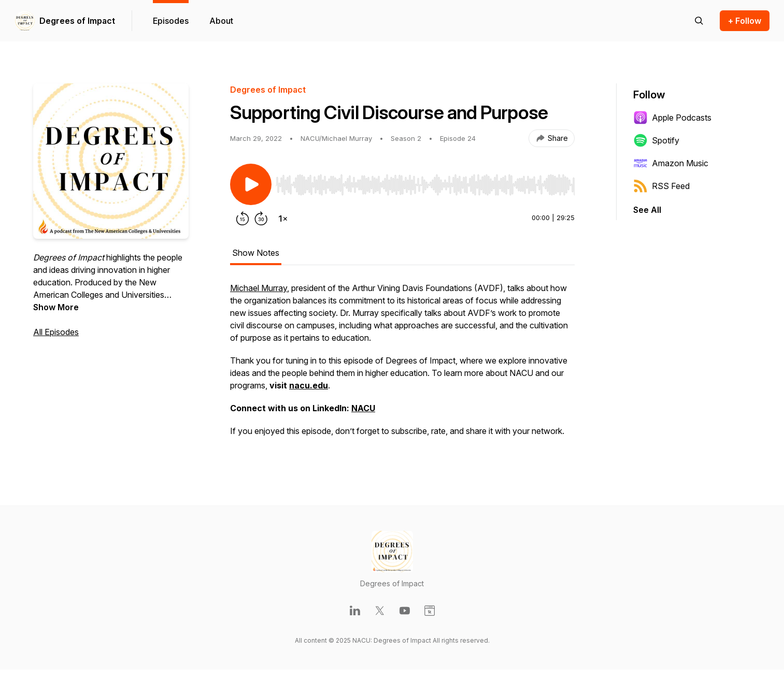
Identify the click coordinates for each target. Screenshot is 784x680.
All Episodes (56, 332)
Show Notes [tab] (256, 253)
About (221, 21)
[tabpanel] (402, 365)
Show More (56, 307)
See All (647, 210)
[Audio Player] (425, 182)
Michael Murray (259, 288)
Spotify (656, 140)
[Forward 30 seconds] (261, 219)
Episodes (171, 21)
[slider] (425, 185)
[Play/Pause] (251, 184)
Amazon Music (671, 163)
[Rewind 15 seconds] (243, 219)
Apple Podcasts (672, 118)
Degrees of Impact (77, 21)
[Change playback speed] (283, 219)
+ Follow (745, 21)
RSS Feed (661, 186)
